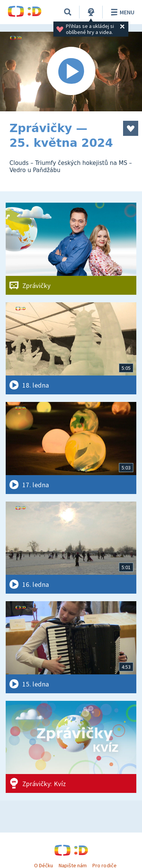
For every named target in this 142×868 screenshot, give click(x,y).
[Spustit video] (71, 72)
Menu (121, 12)
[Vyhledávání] (68, 12)
